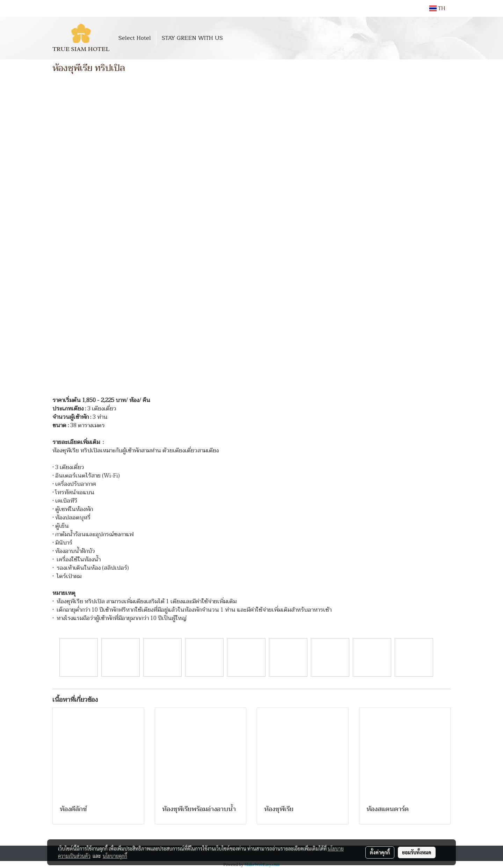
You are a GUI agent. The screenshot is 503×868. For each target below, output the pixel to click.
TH (437, 8)
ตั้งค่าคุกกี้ (380, 852)
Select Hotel (135, 38)
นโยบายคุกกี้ (115, 856)
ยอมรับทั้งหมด (417, 852)
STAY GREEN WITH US (192, 38)
